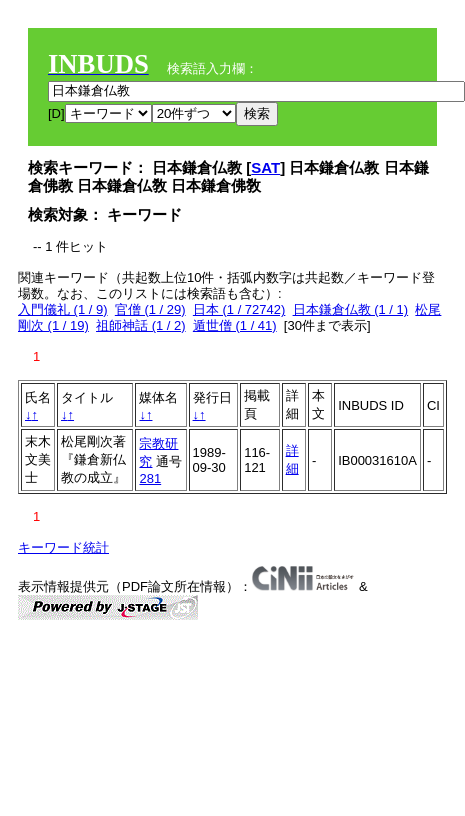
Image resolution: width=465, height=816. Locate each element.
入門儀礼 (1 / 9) (63, 309)
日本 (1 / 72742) (239, 309)
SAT (265, 167)
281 (150, 478)
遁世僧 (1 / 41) (235, 325)
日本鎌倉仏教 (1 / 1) (351, 309)
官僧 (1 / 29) (150, 309)
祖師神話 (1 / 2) (141, 325)
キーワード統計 (63, 547)
